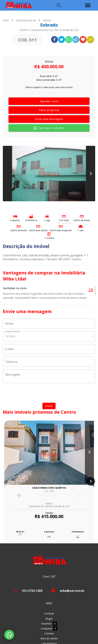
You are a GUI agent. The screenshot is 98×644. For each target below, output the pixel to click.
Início (6, 20)
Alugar (49, 619)
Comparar (49, 628)
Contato (49, 633)
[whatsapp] (69, 40)
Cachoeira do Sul (26, 20)
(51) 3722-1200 (32, 591)
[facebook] (54, 40)
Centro (47, 20)
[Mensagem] (49, 376)
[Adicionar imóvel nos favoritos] (83, 40)
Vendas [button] (10, 336)
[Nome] (49, 324)
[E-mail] (49, 349)
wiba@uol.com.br (72, 591)
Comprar (49, 613)
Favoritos (49, 624)
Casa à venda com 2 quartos (49, 488)
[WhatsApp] (9, 635)
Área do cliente (49, 638)
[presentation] (49, 393)
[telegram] (76, 40)
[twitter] (62, 40)
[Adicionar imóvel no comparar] (90, 40)
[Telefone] (49, 362)
